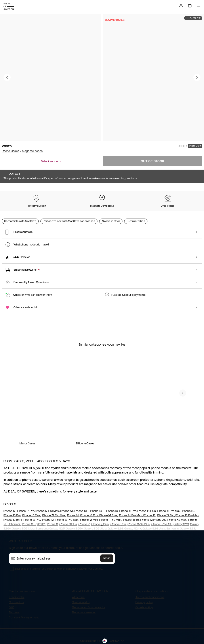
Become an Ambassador (89, 591)
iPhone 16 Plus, (147, 495)
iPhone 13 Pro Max (187, 499)
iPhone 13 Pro (166, 499)
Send (107, 542)
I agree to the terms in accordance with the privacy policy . (59, 553)
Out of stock (153, 161)
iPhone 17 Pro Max (47, 495)
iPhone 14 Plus (108, 499)
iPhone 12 (48, 504)
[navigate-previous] (183, 377)
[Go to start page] (9, 6)
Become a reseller (84, 596)
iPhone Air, (67, 495)
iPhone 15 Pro (12, 499)
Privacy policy (144, 586)
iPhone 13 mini (13, 504)
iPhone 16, (112, 495)
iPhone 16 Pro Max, (169, 495)
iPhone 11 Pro (131, 504)
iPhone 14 (73, 499)
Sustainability (81, 586)
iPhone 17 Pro (26, 495)
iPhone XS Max (177, 504)
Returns (14, 596)
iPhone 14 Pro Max (130, 499)
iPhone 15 (188, 495)
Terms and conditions (150, 581)
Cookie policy (144, 591)
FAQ (11, 591)
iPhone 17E (81, 495)
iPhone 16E (97, 495)
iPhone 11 (146, 504)
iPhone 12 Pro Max (67, 504)
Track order (17, 581)
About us (78, 581)
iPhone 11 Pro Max (110, 504)
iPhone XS (159, 504)
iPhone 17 (10, 495)
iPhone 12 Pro (32, 504)
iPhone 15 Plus (31, 499)
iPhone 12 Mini (89, 504)
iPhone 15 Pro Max (54, 499)
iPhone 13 (150, 499)
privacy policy (94, 553)
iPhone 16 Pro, (128, 495)
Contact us (16, 586)
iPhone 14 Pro (89, 499)
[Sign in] (181, 6)
